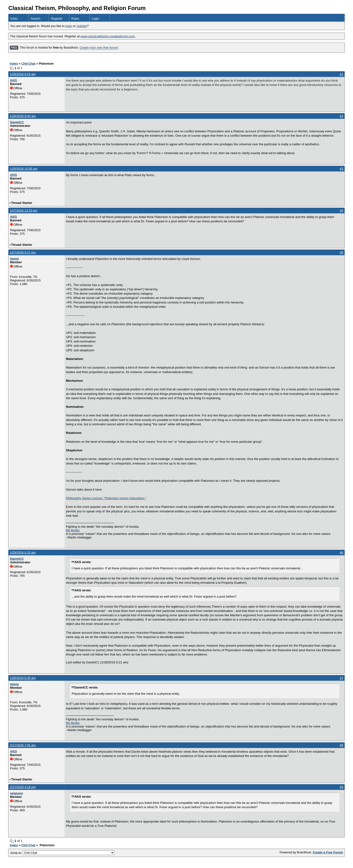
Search (35, 19)
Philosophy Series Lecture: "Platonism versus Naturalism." (106, 498)
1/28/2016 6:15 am (23, 552)
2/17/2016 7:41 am (23, 745)
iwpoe (14, 259)
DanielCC (17, 122)
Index (14, 19)
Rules (75, 19)
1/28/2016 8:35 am (23, 678)
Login (95, 19)
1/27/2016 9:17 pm (23, 252)
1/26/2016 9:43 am (23, 116)
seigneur (16, 793)
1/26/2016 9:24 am (23, 74)
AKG (14, 80)
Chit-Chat (28, 64)
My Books (73, 530)
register (82, 26)
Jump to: (62, 853)
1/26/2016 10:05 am (24, 169)
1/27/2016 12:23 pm (24, 210)
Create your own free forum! (99, 48)
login (69, 26)
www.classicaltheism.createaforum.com (108, 36)
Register (57, 19)
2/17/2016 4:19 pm (23, 787)
